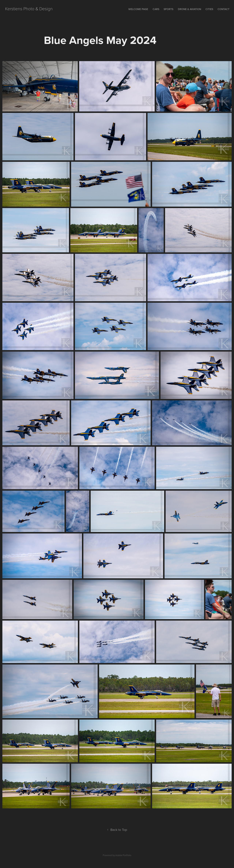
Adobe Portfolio (123, 855)
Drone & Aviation (189, 9)
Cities (209, 9)
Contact (223, 9)
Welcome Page (138, 9)
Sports (168, 9)
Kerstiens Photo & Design (29, 9)
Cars (156, 9)
